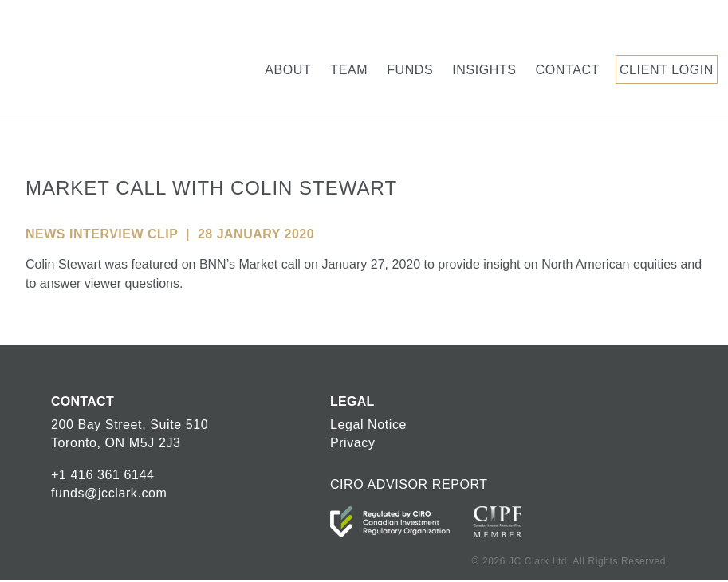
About (288, 70)
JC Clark (78, 60)
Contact (568, 70)
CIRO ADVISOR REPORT (409, 484)
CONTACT (83, 401)
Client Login (667, 70)
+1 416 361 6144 (103, 475)
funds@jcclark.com (109, 493)
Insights (484, 70)
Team (349, 70)
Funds (410, 70)
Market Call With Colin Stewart (211, 188)
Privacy (353, 443)
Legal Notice (368, 425)
